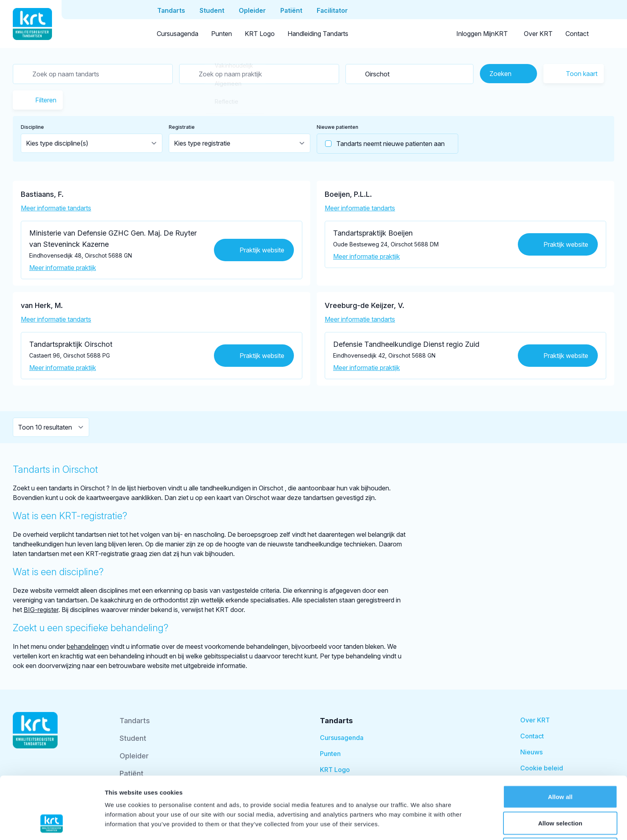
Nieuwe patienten (337, 127)
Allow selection (560, 768)
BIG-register (41, 610)
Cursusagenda (178, 34)
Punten (222, 34)
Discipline (32, 127)
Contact (577, 34)
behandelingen (88, 646)
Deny (560, 794)
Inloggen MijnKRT (482, 34)
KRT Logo (260, 34)
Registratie (182, 127)
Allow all (560, 741)
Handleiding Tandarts (318, 34)
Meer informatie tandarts (56, 208)
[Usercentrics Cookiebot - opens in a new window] (52, 824)
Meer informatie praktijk (63, 268)
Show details (420, 824)
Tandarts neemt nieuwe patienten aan (381, 144)
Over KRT (538, 34)
